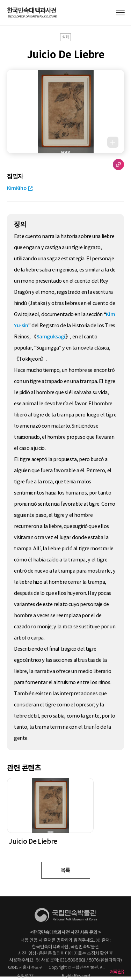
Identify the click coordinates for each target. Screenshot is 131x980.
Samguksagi (51, 337)
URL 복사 (118, 164)
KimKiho (17, 188)
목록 (65, 870)
